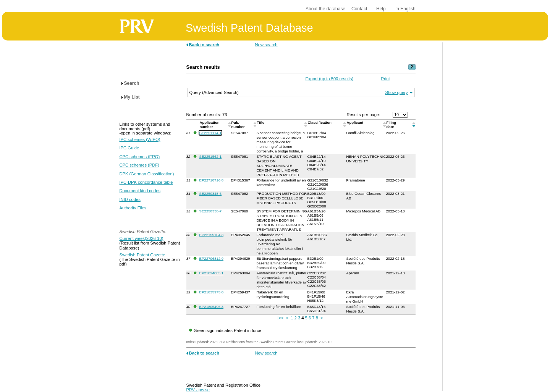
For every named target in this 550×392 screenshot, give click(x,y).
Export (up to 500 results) (330, 79)
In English (405, 9)
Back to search (204, 45)
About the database (325, 9)
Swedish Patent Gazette (142, 255)
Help (381, 9)
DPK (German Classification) (147, 174)
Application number (210, 125)
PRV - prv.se (198, 390)
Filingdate (391, 125)
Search (132, 83)
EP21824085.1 (211, 273)
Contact (359, 9)
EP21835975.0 (211, 292)
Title (261, 122)
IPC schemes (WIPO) (140, 139)
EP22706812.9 (211, 258)
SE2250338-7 (211, 211)
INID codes (130, 199)
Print (386, 79)
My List (132, 97)
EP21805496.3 (211, 307)
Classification (320, 122)
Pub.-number (239, 125)
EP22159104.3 (211, 235)
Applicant (356, 122)
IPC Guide (129, 148)
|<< (280, 318)
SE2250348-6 (211, 194)
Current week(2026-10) (142, 238)
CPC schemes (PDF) (139, 165)
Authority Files (133, 208)
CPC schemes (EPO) (140, 157)
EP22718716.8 (211, 180)
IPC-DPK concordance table (146, 182)
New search (266, 45)
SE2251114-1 (211, 133)
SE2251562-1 (211, 156)
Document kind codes (140, 191)
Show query (396, 92)
